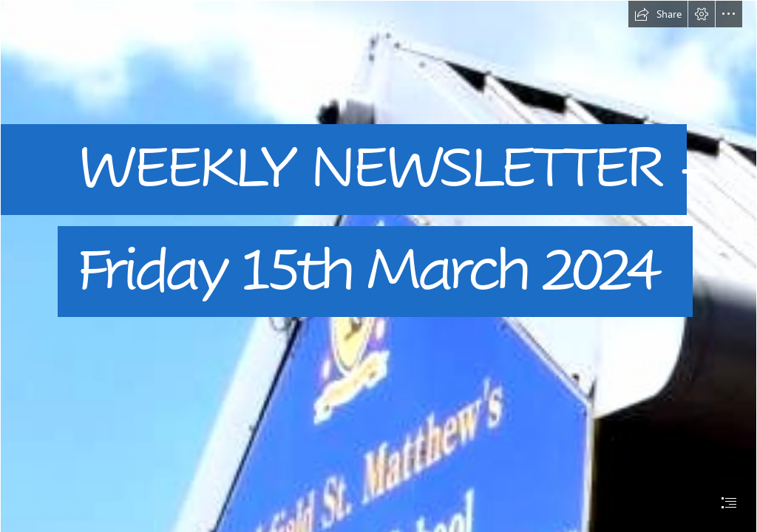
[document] (378, 266)
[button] (658, 14)
